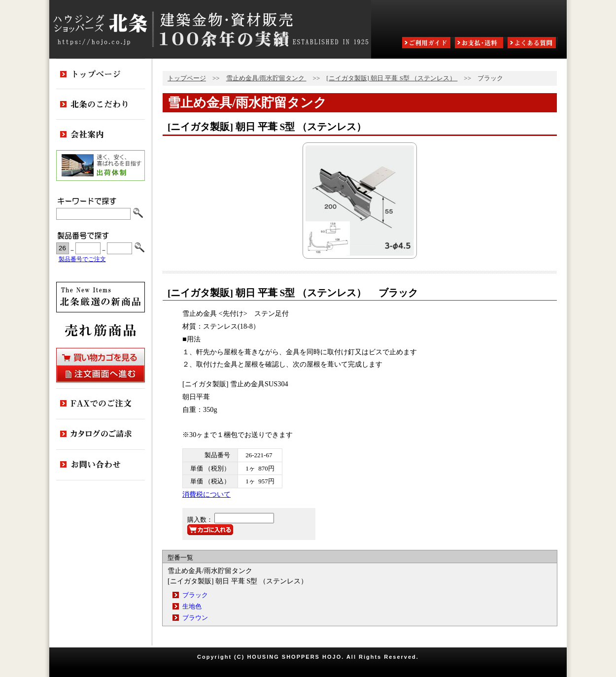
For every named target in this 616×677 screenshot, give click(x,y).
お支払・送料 (480, 44)
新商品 (101, 297)
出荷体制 (101, 166)
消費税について (206, 494)
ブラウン (195, 618)
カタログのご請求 (101, 435)
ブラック (195, 595)
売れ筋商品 (101, 330)
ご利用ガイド (427, 44)
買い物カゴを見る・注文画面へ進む (101, 365)
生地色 (192, 606)
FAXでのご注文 (101, 404)
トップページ (187, 78)
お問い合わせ (101, 465)
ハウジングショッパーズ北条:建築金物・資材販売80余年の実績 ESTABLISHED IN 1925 (210, 29)
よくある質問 (533, 44)
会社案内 (101, 135)
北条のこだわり (101, 104)
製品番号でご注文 (82, 259)
